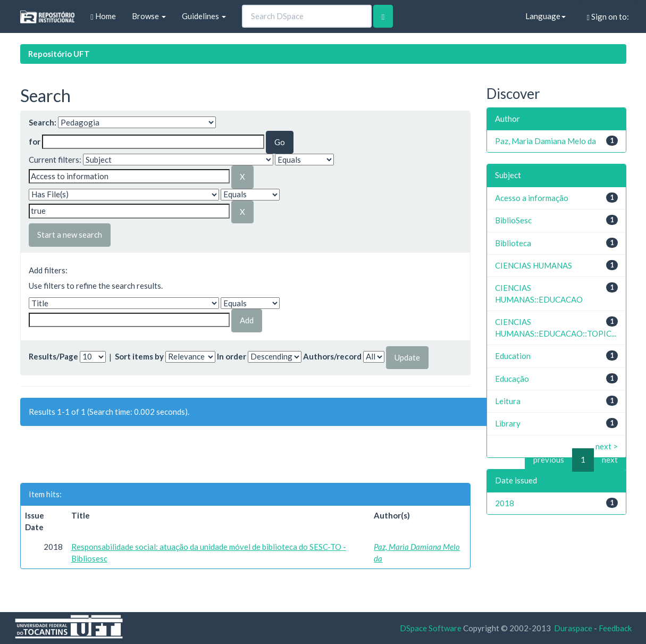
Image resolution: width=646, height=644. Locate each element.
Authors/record (332, 356)
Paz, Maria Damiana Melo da (546, 141)
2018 (505, 503)
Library (508, 423)
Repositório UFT (59, 54)
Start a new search (70, 235)
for (35, 141)
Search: (43, 122)
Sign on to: (608, 17)
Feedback (615, 628)
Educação (512, 379)
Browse (149, 16)
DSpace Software (431, 628)
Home (103, 16)
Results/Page (53, 356)
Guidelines (204, 16)
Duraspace (573, 628)
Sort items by (139, 356)
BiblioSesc (513, 220)
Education (513, 356)
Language (546, 16)
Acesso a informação (532, 198)
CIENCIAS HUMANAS (534, 265)
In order (232, 356)
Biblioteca (513, 243)
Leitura (508, 401)
